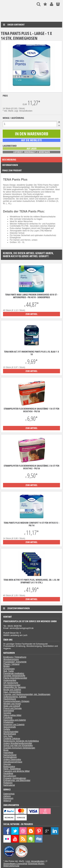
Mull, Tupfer (9, 671)
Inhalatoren (8, 722)
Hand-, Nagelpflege (12, 769)
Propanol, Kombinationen (15, 778)
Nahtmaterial (9, 785)
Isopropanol (9, 711)
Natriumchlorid (10, 755)
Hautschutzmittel (11, 732)
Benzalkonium (10, 776)
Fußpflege (8, 718)
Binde (6, 750)
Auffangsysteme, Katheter (15, 697)
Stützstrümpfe (10, 727)
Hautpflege (8, 774)
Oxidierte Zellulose (12, 739)
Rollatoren (8, 783)
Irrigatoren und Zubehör (14, 725)
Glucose (7, 764)
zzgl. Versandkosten (23, 111)
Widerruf (7, 801)
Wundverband (10, 734)
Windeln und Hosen (12, 704)
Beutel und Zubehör (12, 690)
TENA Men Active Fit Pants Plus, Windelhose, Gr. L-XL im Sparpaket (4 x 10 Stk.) (32, 581)
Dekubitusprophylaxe (13, 762)
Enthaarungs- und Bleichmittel (17, 780)
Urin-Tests (8, 736)
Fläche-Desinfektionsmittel (15, 678)
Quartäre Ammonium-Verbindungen (19, 748)
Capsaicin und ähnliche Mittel (16, 771)
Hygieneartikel (10, 680)
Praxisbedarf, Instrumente (15, 662)
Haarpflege (8, 753)
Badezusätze (9, 767)
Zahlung (7, 796)
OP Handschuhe (11, 683)
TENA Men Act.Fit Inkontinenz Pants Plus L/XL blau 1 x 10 (32, 353)
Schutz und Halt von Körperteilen (18, 745)
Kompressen (9, 669)
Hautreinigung (10, 699)
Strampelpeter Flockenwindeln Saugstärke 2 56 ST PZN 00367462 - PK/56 (32, 467)
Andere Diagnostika (12, 760)
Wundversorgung (11, 659)
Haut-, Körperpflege (12, 692)
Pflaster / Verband (11, 664)
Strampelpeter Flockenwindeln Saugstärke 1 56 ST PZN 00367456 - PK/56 (32, 410)
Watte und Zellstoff (12, 706)
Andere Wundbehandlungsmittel (18, 743)
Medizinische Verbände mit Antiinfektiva (21, 741)
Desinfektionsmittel (12, 685)
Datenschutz (9, 794)
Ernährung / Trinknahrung (15, 657)
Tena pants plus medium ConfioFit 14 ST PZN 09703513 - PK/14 (32, 524)
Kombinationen (10, 757)
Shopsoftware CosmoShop (15, 864)
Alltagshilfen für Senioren (15, 687)
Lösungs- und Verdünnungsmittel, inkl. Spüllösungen (27, 694)
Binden (6, 666)
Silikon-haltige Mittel (12, 715)
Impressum (8, 798)
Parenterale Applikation (14, 673)
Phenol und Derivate (13, 708)
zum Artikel (32, 314)
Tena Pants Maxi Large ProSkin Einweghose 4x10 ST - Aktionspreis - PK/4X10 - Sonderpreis (32, 296)
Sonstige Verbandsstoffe (14, 676)
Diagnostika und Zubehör (15, 720)
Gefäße (7, 729)
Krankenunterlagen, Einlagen (16, 701)
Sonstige (7, 713)
